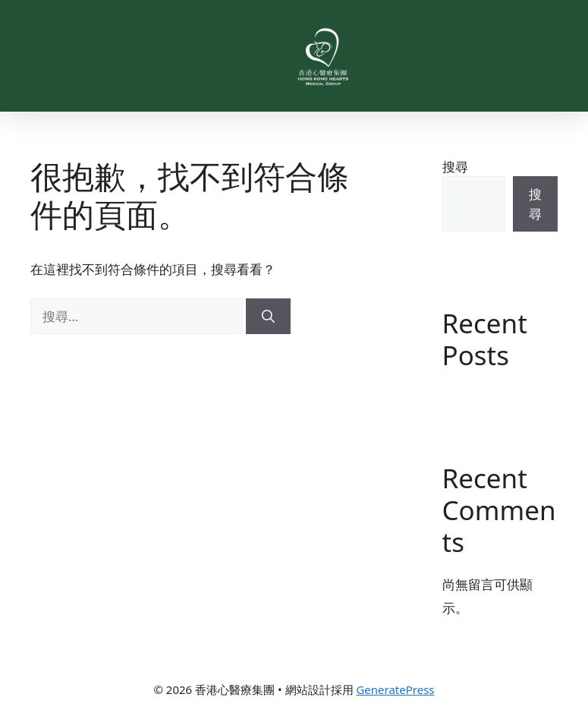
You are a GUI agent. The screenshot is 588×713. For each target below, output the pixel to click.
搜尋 (455, 167)
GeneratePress (395, 689)
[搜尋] (268, 317)
